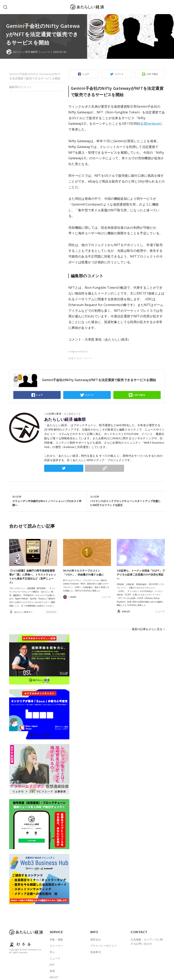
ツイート (119, 74)
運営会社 (96, 934)
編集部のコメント (20, 87)
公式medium (150, 124)
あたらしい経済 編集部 (65, 419)
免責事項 (96, 946)
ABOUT (54, 971)
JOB (52, 959)
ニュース (48, 52)
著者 (52, 965)
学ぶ (52, 946)
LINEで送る (152, 74)
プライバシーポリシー (104, 940)
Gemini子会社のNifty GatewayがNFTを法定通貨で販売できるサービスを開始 (35, 76)
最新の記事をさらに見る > (150, 626)
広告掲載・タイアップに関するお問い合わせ (147, 936)
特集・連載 (56, 934)
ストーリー (56, 940)
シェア (86, 74)
